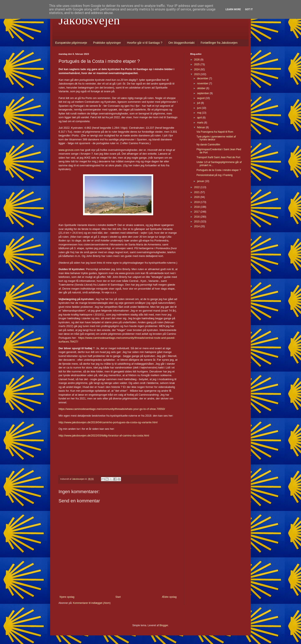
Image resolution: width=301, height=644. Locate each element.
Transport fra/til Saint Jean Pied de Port (218, 157)
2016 (197, 217)
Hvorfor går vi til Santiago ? (145, 43)
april (200, 118)
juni (199, 108)
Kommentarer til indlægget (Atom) (92, 603)
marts (201, 123)
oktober (202, 88)
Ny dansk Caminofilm (208, 145)
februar (201, 127)
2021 (197, 192)
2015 (197, 222)
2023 (197, 74)
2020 (197, 197)
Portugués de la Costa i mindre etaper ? (219, 170)
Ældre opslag (169, 597)
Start (118, 597)
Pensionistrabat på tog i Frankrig (215, 175)
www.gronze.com (69, 150)
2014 (197, 226)
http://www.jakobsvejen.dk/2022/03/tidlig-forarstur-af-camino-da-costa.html (104, 436)
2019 (197, 202)
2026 (197, 60)
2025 (197, 64)
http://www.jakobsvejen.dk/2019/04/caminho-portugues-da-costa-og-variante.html (108, 422)
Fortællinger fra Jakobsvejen (219, 43)
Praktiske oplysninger (107, 43)
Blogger (164, 625)
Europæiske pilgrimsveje (71, 43)
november (203, 83)
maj (200, 113)
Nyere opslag (67, 597)
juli (199, 103)
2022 (197, 187)
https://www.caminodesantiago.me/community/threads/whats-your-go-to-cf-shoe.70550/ (112, 409)
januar (201, 181)
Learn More (233, 9)
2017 (197, 212)
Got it (249, 9)
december (203, 78)
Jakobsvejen (89, 20)
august (201, 98)
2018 (197, 207)
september (203, 93)
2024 (197, 69)
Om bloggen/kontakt (181, 43)
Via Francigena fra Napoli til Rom (215, 132)
